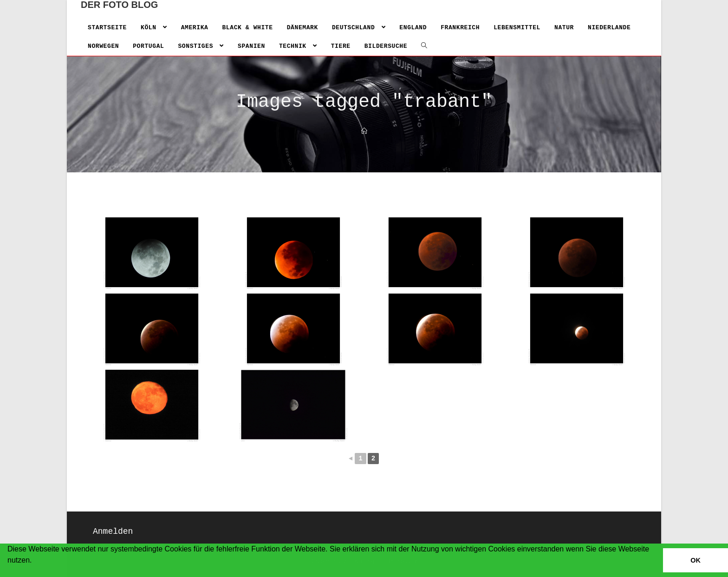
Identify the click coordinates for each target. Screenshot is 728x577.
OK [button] (695, 560)
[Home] (364, 132)
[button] (9, 572)
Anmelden (113, 531)
